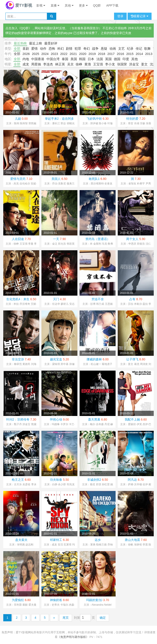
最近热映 (20, 43)
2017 (111, 54)
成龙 (26, 64)
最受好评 (51, 43)
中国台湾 (53, 59)
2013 (149, 54)
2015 (130, 54)
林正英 (60, 64)
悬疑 (104, 49)
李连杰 (48, 64)
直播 (55, 5)
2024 (45, 54)
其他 (69, 5)
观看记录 (140, 16)
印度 (126, 59)
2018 (102, 54)
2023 (54, 54)
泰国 (65, 59)
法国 (100, 59)
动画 (113, 49)
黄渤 (88, 64)
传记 (139, 49)
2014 (139, 54)
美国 (74, 59)
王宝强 (98, 64)
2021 (73, 54)
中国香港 (38, 59)
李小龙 (110, 64)
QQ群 (97, 5)
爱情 (34, 49)
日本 (91, 59)
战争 (95, 49)
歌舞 (147, 49)
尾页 (66, 618)
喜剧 (26, 49)
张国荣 (122, 64)
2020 (83, 54)
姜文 (144, 64)
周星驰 (36, 64)
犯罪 (78, 49)
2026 (26, 54)
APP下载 (112, 5)
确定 (103, 618)
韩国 (82, 59)
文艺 (121, 49)
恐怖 (52, 49)
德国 (117, 59)
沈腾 (153, 64)
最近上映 (36, 43)
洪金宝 (134, 64)
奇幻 (87, 49)
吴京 (70, 64)
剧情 (69, 49)
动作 (43, 49)
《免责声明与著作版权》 (73, 637)
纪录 (130, 49)
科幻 (61, 49)
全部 (17, 49)
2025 (35, 54)
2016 (120, 54)
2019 (92, 54)
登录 (120, 16)
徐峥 (79, 64)
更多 (83, 5)
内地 (26, 59)
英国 (108, 59)
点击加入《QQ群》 (19, 28)
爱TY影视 (19, 5)
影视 (41, 5)
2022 (64, 54)
